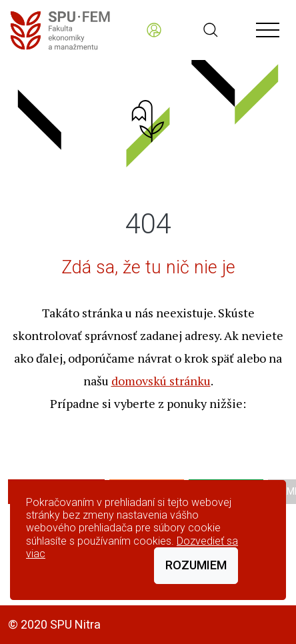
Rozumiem (196, 565)
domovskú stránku (161, 381)
